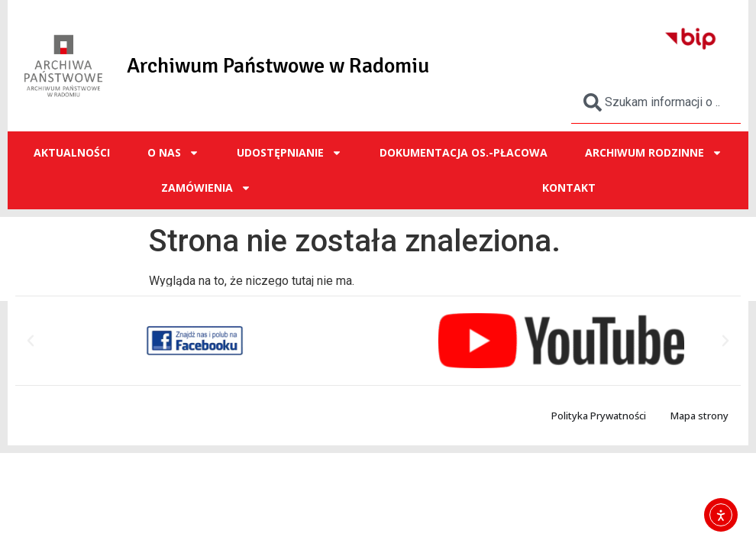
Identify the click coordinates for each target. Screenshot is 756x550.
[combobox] (656, 102)
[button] (31, 341)
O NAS (173, 153)
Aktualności (72, 152)
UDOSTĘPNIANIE (289, 153)
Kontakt (569, 188)
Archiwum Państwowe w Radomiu (278, 66)
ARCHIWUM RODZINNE (654, 153)
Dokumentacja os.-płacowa (464, 152)
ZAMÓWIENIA (206, 188)
